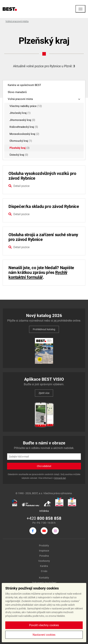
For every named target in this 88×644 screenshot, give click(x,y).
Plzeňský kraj (19, 148)
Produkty (44, 546)
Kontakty (44, 578)
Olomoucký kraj (21, 141)
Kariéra (44, 566)
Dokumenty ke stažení (44, 583)
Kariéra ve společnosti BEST (24, 85)
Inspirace (44, 551)
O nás (44, 571)
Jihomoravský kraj (22, 120)
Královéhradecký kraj (24, 127)
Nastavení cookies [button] (44, 635)
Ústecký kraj (19, 155)
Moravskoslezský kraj (24, 134)
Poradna (44, 556)
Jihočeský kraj (20, 113)
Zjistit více (44, 393)
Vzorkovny (44, 561)
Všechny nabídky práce (26, 106)
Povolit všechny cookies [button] (44, 625)
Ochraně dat (60, 478)
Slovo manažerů (17, 92)
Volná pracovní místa (17, 21)
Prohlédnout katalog (44, 329)
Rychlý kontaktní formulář (38, 275)
